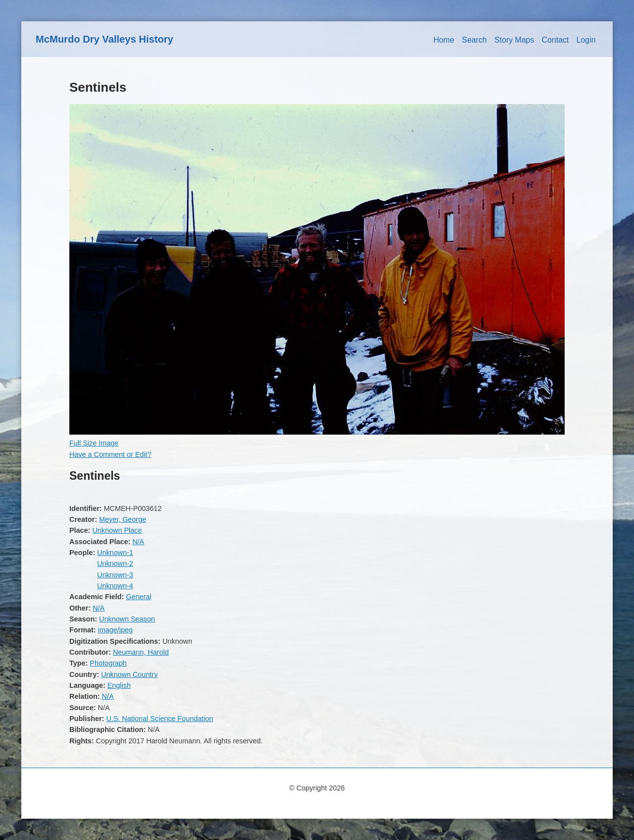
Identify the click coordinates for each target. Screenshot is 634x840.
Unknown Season (127, 619)
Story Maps (514, 40)
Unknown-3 (115, 575)
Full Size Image (94, 443)
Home (444, 40)
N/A (138, 542)
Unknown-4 (115, 586)
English (119, 685)
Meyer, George (123, 519)
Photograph (108, 663)
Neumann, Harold (141, 652)
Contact (555, 40)
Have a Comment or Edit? (110, 454)
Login (586, 40)
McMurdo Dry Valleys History (105, 39)
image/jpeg (115, 630)
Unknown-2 (115, 563)
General (138, 597)
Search (475, 40)
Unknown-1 (115, 553)
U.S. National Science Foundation (159, 719)
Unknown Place (117, 530)
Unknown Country (129, 674)
